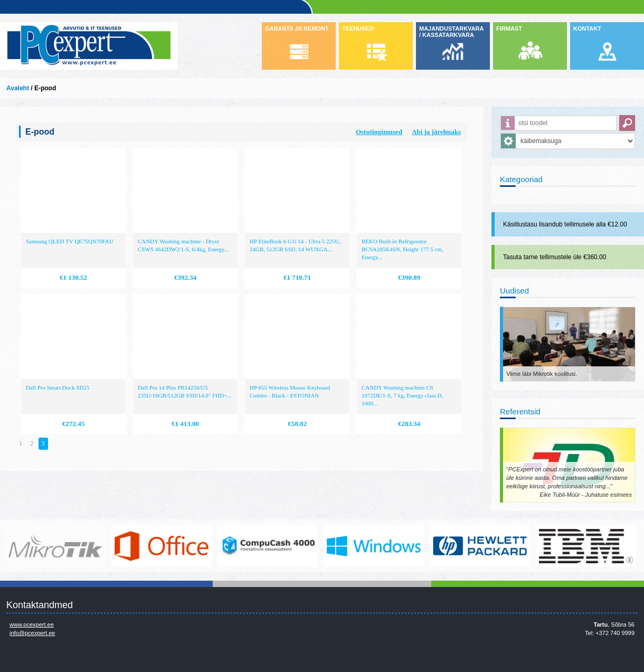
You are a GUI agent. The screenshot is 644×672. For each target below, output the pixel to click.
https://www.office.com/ (162, 546)
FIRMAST (509, 29)
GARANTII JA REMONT (297, 29)
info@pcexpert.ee (32, 633)
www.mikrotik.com (55, 546)
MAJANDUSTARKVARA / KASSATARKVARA (451, 32)
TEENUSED (358, 29)
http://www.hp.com (480, 546)
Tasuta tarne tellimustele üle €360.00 (555, 257)
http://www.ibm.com (586, 546)
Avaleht (18, 88)
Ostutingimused (379, 132)
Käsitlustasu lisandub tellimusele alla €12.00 (565, 224)
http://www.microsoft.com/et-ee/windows (374, 546)
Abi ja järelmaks (436, 132)
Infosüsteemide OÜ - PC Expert (89, 46)
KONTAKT (587, 29)
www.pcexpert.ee (32, 624)
